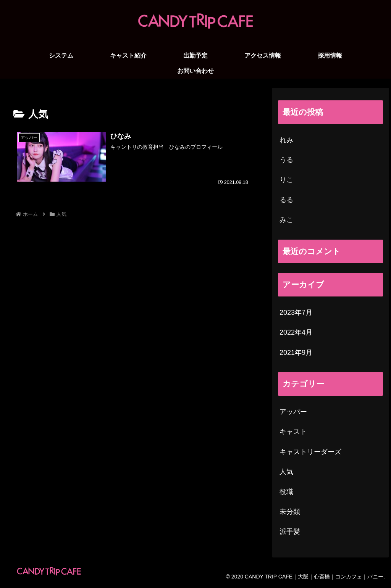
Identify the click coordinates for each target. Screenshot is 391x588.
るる (286, 200)
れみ (286, 140)
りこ (286, 180)
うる (286, 160)
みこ (286, 220)
